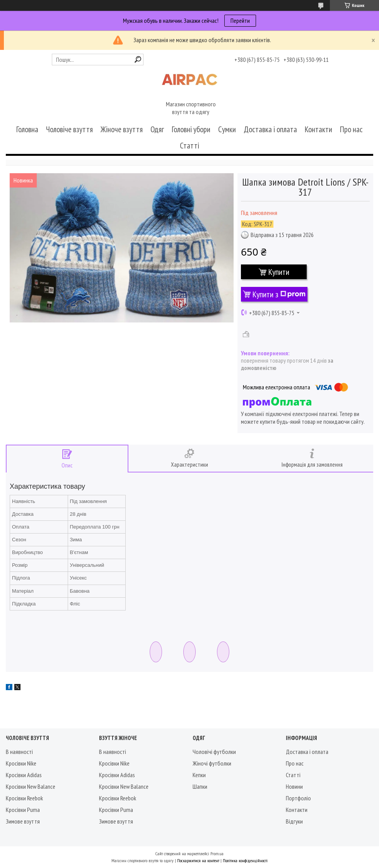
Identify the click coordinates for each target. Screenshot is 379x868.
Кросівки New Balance (31, 786)
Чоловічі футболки (214, 752)
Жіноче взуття (122, 129)
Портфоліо (298, 798)
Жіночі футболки (212, 763)
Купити (279, 272)
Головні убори (191, 129)
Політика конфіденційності (245, 860)
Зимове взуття (23, 821)
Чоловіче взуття (69, 129)
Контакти (318, 129)
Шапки (200, 786)
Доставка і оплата (270, 129)
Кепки (199, 775)
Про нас (351, 129)
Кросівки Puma (23, 810)
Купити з (279, 294)
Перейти (240, 20)
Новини (294, 786)
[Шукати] (138, 59)
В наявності (19, 752)
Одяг (157, 129)
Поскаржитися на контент (198, 860)
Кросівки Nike (21, 763)
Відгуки (294, 821)
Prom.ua (217, 854)
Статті (189, 146)
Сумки (227, 129)
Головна (27, 129)
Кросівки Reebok (24, 798)
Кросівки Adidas (24, 775)
